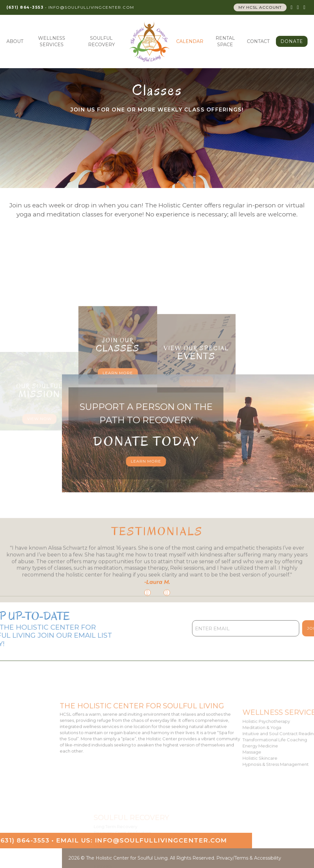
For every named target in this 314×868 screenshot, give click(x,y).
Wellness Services (52, 42)
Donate (292, 41)
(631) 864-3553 (25, 7)
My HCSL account (260, 7)
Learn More (118, 411)
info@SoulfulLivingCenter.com (91, 7)
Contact (258, 41)
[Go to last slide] (147, 631)
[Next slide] (167, 631)
